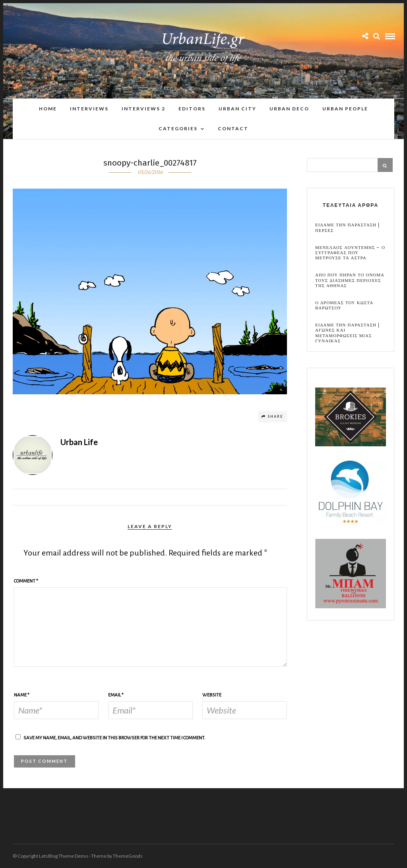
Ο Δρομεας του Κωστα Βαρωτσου (344, 305)
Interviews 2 (143, 109)
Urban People (345, 109)
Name (22, 695)
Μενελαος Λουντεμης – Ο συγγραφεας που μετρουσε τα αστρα (350, 253)
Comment (26, 581)
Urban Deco (289, 109)
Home (48, 109)
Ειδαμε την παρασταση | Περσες (347, 228)
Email (116, 695)
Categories (178, 128)
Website (212, 695)
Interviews (89, 109)
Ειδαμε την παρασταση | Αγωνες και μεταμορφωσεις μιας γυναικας (347, 333)
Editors (192, 109)
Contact (233, 128)
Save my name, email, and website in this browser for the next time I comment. (114, 738)
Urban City (237, 109)
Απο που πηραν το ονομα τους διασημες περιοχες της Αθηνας (350, 280)
